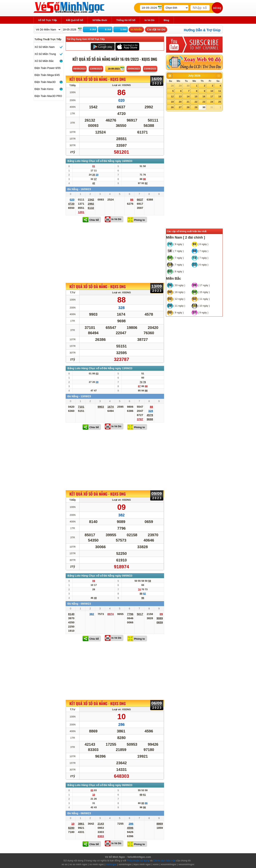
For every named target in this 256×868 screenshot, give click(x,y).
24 (212, 102)
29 (180, 86)
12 (172, 96)
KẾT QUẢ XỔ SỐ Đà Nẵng (98, 79)
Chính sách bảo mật (164, 861)
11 (220, 91)
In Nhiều (136, 29)
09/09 (79, 69)
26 (172, 107)
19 (172, 102)
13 (180, 96)
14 (188, 96)
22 (196, 102)
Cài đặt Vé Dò (156, 29)
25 (220, 102)
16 (204, 96)
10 (212, 91)
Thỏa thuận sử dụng (138, 861)
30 (188, 86)
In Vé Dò (116, 219)
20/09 (134, 69)
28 (172, 86)
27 (180, 107)
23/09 (150, 69)
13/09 (96, 69)
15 (196, 96)
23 (204, 102)
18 (220, 96)
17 (212, 96)
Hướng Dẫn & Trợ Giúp (202, 30)
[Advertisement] (115, 253)
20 (180, 102)
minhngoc (111, 864)
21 (188, 102)
